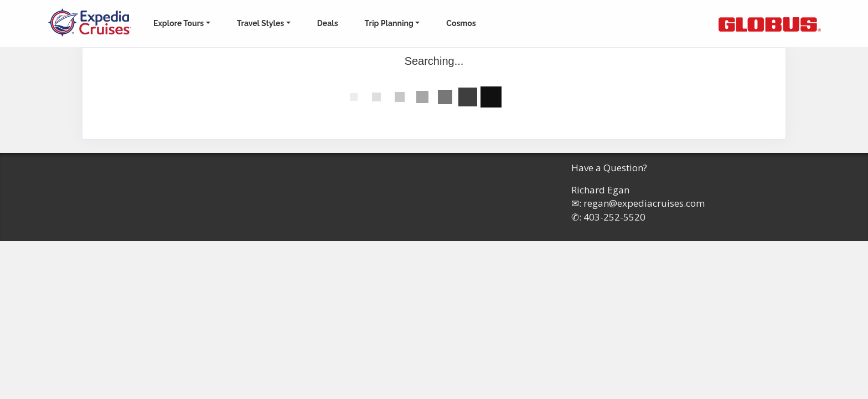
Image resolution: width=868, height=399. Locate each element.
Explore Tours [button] (179, 23)
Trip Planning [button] (389, 23)
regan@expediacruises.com (644, 203)
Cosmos (461, 23)
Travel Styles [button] (261, 23)
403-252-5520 (614, 217)
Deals (328, 23)
